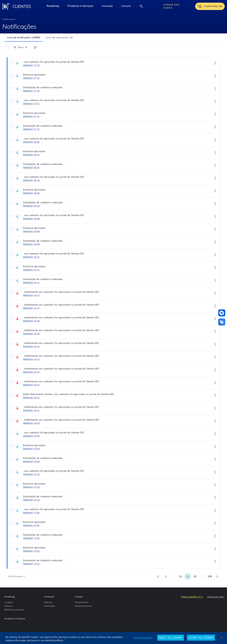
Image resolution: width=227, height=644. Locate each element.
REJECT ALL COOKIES (171, 638)
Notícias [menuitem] (48, 602)
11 (181, 577)
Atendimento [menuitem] (82, 602)
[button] (107, 6)
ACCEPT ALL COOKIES (201, 638)
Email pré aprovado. (34, 75)
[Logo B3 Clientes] (6, 6)
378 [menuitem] (211, 577)
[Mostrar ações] (215, 63)
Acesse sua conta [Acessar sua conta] (171, 6)
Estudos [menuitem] (9, 606)
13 (196, 577)
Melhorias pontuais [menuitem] (14, 610)
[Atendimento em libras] (222, 313)
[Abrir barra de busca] (141, 6)
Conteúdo (109, 7)
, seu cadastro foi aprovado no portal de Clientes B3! (53, 62)
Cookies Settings (143, 638)
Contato (128, 7)
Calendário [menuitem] (50, 606)
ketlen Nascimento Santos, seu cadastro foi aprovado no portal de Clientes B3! (68, 394)
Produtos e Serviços (83, 7)
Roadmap (55, 7)
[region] (113, 638)
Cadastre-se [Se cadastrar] (210, 6)
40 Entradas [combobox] (18, 576)
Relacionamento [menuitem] (83, 606)
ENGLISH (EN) (216, 597)
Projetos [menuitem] (9, 602)
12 (188, 577)
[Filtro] (21, 47)
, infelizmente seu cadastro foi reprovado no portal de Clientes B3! (61, 292)
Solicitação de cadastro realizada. (43, 87)
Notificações (9, 19)
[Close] (221, 638)
